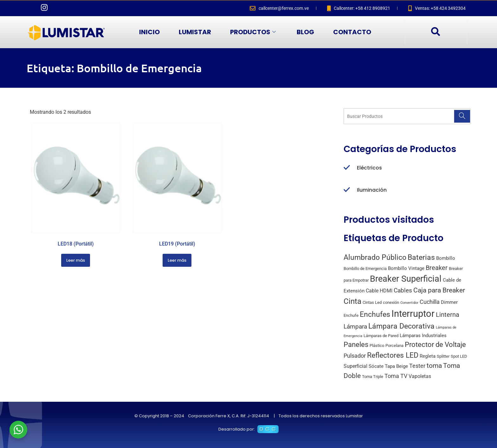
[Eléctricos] (347, 168)
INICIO (149, 32)
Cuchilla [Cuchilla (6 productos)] (430, 302)
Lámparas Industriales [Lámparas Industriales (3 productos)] (423, 336)
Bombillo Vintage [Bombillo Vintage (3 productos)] (406, 268)
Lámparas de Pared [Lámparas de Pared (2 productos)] (381, 336)
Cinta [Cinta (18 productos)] (352, 301)
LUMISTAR (195, 32)
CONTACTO (352, 32)
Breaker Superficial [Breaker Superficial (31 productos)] (406, 279)
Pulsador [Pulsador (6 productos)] (355, 356)
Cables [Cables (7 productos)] (403, 290)
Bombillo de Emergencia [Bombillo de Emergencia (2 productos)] (365, 269)
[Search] (462, 116)
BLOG (305, 32)
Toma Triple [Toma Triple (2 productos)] (373, 377)
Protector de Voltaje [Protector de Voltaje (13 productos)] (435, 344)
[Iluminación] (347, 190)
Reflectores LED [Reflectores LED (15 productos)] (393, 355)
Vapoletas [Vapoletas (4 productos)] (420, 376)
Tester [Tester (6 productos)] (417, 366)
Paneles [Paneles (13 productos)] (356, 344)
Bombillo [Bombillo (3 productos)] (446, 258)
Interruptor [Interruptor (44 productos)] (413, 314)
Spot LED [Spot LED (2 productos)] (459, 356)
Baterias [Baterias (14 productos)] (421, 257)
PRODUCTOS (253, 32)
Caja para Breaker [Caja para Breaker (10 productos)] (439, 290)
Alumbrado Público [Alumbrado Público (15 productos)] (375, 257)
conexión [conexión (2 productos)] (391, 302)
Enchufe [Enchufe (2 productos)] (351, 315)
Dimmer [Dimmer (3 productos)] (449, 302)
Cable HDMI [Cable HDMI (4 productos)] (379, 291)
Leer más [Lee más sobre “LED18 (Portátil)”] (76, 260)
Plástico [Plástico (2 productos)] (377, 346)
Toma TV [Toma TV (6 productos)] (396, 376)
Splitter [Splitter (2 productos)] (443, 356)
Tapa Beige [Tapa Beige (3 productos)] (396, 366)
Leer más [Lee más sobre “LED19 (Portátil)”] (177, 260)
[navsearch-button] (435, 32)
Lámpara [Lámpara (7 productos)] (355, 326)
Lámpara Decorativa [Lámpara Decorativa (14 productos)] (401, 326)
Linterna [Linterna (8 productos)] (448, 315)
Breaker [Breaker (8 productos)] (437, 268)
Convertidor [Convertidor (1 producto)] (409, 303)
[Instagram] (44, 8)
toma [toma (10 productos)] (434, 366)
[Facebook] (31, 8)
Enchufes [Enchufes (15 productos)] (375, 314)
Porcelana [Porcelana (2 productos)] (394, 346)
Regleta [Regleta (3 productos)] (428, 356)
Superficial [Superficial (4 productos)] (355, 366)
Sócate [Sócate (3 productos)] (376, 366)
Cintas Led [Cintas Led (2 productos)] (372, 302)
